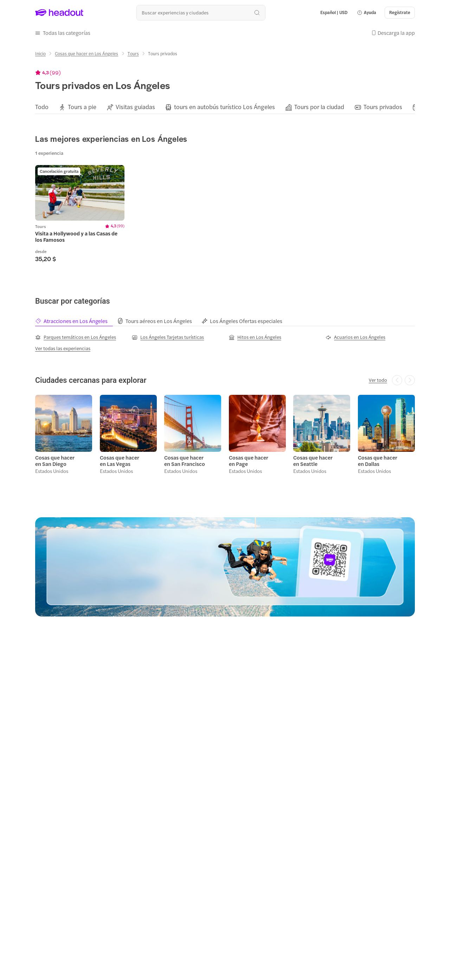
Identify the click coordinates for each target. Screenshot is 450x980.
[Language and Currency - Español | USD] (334, 13)
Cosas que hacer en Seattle (313, 461)
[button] (367, 13)
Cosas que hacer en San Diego (55, 461)
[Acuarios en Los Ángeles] (355, 337)
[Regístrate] (400, 13)
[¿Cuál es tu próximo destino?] (201, 12)
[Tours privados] (383, 107)
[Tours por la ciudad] (319, 107)
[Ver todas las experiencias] (63, 348)
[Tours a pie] (82, 107)
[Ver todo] (378, 380)
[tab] (76, 321)
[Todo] (42, 107)
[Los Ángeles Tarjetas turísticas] (168, 337)
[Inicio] (40, 53)
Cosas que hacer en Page (249, 461)
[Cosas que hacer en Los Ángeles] (86, 53)
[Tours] (133, 53)
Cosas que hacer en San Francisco (185, 461)
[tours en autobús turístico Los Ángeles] (224, 107)
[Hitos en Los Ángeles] (255, 337)
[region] (225, 107)
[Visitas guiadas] (135, 107)
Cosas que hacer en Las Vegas (120, 461)
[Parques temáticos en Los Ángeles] (76, 337)
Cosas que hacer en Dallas (378, 461)
